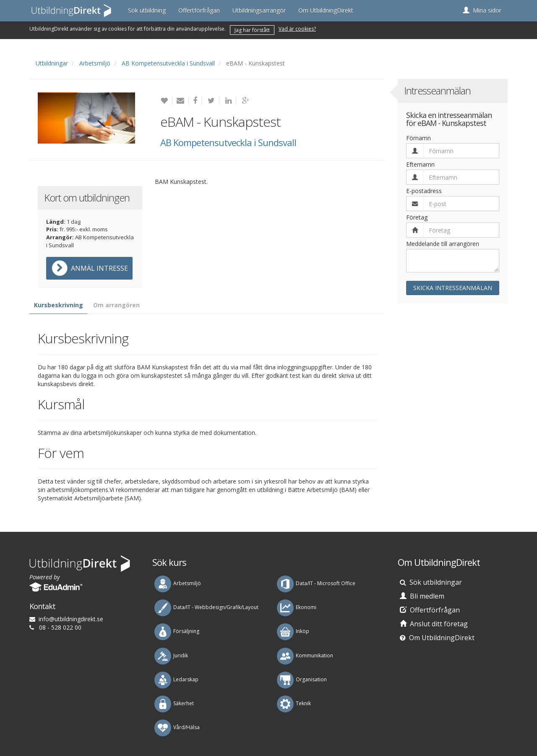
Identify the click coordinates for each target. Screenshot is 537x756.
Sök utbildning (147, 10)
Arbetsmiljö (95, 63)
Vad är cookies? (297, 29)
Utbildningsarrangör (259, 10)
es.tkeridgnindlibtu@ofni (71, 619)
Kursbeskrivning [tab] (59, 305)
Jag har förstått (252, 30)
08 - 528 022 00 (60, 627)
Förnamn (418, 138)
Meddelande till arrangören (443, 244)
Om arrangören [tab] (116, 305)
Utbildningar (52, 63)
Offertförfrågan (199, 10)
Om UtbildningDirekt (326, 10)
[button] (482, 10)
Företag (417, 217)
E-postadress (424, 191)
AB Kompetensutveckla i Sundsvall (168, 63)
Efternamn (420, 164)
